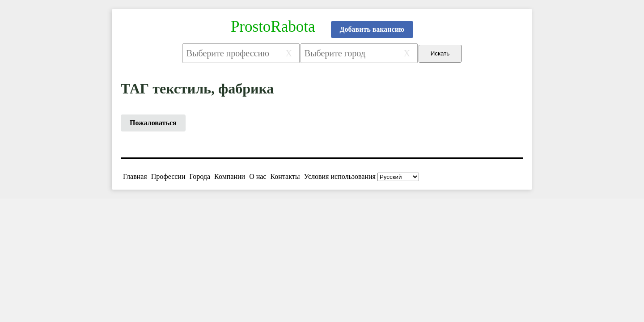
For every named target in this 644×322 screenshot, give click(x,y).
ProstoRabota (273, 27)
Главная (135, 176)
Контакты (285, 176)
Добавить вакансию (372, 29)
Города (200, 176)
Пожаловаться (153, 123)
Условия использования (340, 176)
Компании (230, 176)
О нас (258, 176)
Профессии (168, 176)
